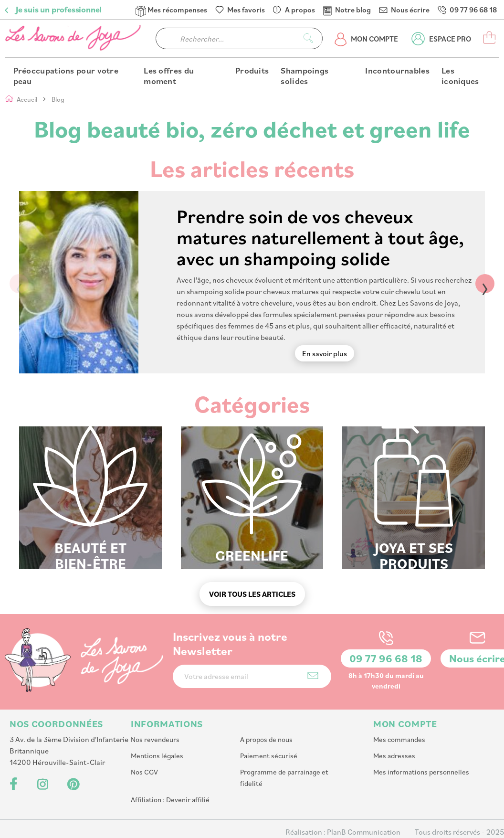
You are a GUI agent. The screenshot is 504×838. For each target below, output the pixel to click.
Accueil (28, 99)
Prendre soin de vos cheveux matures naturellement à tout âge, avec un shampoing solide (320, 237)
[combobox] (239, 38)
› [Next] (485, 284)
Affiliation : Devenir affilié (170, 800)
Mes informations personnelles (421, 772)
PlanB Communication (364, 832)
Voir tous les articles (252, 594)
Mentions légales (157, 756)
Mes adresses (394, 756)
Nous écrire (410, 10)
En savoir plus (325, 353)
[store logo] (74, 38)
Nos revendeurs (155, 739)
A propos (300, 10)
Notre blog (353, 10)
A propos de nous (266, 739)
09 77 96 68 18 (473, 10)
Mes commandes (399, 739)
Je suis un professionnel (59, 10)
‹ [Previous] (19, 284)
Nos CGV (144, 772)
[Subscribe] (313, 675)
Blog (58, 99)
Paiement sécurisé (269, 756)
